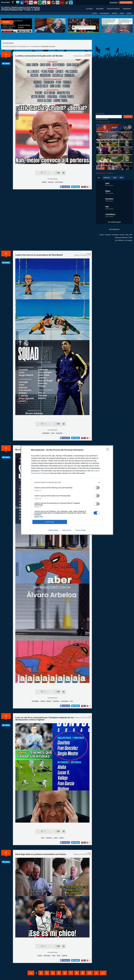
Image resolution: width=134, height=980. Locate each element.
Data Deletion (53, 530)
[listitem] (67, 482)
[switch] (97, 488)
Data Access (67, 530)
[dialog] (67, 490)
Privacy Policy (80, 530)
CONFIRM (50, 522)
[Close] (108, 450)
